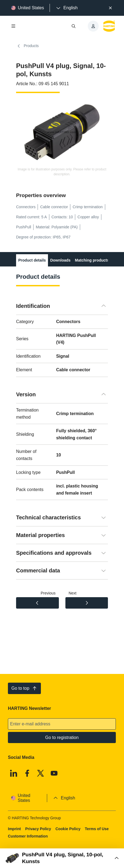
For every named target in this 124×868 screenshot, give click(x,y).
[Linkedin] (14, 773)
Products (27, 46)
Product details (32, 260)
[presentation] (66, 8)
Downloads (60, 260)
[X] (41, 773)
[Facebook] (27, 773)
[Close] (110, 8)
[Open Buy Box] (62, 858)
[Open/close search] (74, 26)
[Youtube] (54, 773)
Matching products (92, 260)
